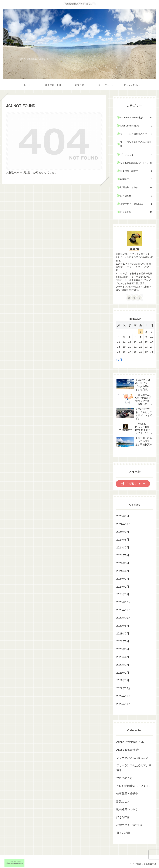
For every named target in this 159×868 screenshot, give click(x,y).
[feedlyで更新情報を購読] (134, 298)
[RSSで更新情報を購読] (139, 298)
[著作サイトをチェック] (129, 298)
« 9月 (119, 360)
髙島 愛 (134, 249)
